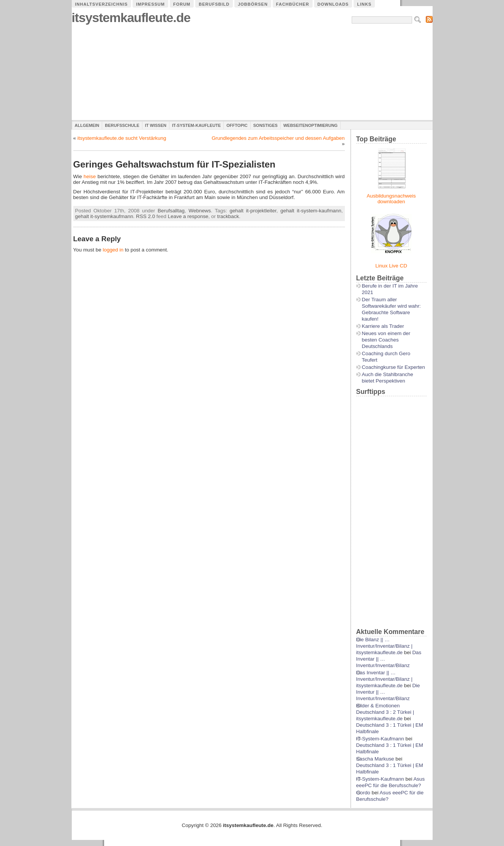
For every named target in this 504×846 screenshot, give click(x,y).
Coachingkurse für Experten (394, 367)
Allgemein (87, 125)
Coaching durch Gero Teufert (386, 357)
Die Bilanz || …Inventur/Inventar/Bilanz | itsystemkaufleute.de (384, 646)
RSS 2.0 (145, 216)
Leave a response (188, 216)
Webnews (200, 211)
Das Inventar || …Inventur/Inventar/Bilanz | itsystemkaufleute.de (384, 679)
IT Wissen (156, 125)
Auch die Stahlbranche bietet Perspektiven (388, 378)
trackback (228, 216)
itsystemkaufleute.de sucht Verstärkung (122, 138)
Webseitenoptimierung (310, 125)
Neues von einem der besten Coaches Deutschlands (386, 340)
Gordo (363, 793)
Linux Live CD (391, 266)
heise (90, 176)
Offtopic (237, 125)
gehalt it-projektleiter (253, 211)
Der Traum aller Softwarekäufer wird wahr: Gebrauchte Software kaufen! (391, 309)
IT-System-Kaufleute (196, 125)
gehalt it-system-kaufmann (311, 211)
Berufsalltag (171, 211)
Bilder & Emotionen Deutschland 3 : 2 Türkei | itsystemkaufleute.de (385, 712)
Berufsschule (122, 125)
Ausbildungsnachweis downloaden (391, 199)
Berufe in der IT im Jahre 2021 (390, 289)
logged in (113, 250)
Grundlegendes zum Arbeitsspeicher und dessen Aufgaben (278, 138)
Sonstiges (265, 125)
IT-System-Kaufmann (380, 739)
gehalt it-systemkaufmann (104, 216)
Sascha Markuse (375, 759)
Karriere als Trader (383, 326)
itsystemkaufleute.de (131, 18)
